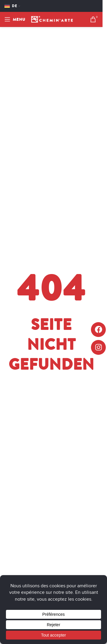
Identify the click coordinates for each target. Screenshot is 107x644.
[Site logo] (52, 19)
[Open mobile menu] (15, 19)
